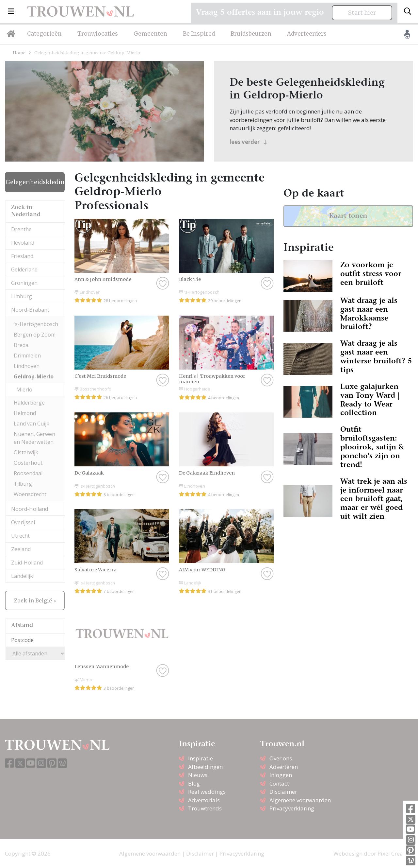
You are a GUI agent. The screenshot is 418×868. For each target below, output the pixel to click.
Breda (21, 345)
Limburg (22, 296)
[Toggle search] (408, 11)
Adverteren (284, 767)
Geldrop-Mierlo (34, 376)
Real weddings (207, 792)
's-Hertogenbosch (36, 324)
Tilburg (23, 484)
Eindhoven (27, 366)
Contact (279, 783)
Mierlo (24, 390)
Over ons (281, 758)
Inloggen (281, 775)
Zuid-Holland (27, 563)
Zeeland (21, 549)
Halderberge (29, 403)
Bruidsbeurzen (251, 34)
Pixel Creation (395, 853)
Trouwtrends (205, 808)
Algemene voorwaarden (300, 800)
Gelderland (24, 269)
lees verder (248, 142)
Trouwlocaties (98, 34)
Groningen (24, 283)
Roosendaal (28, 473)
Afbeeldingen (205, 767)
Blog (194, 783)
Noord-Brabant (30, 310)
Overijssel (23, 522)
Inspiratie (201, 758)
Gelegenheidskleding (35, 182)
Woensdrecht (30, 494)
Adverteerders (307, 34)
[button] (11, 11)
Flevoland (23, 243)
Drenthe (21, 229)
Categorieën (44, 34)
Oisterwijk (26, 452)
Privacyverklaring (292, 808)
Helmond (25, 413)
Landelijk (22, 576)
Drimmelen (27, 356)
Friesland (22, 256)
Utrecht (20, 536)
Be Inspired (199, 34)
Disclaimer (283, 792)
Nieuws (198, 775)
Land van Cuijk (32, 424)
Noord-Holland (30, 509)
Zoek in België (34, 600)
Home (19, 53)
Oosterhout (28, 463)
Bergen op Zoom (35, 335)
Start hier (362, 13)
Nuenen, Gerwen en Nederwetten (34, 438)
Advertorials (204, 800)
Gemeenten (150, 34)
